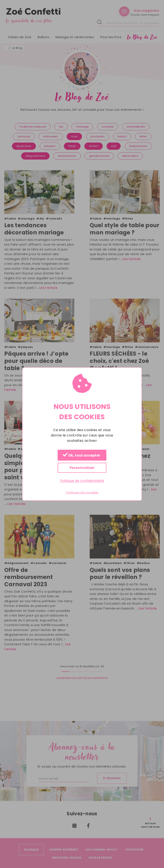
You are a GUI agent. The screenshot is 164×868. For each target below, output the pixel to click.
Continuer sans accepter (82, 493)
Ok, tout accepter (81, 455)
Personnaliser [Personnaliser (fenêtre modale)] (82, 468)
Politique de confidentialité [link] (82, 481)
